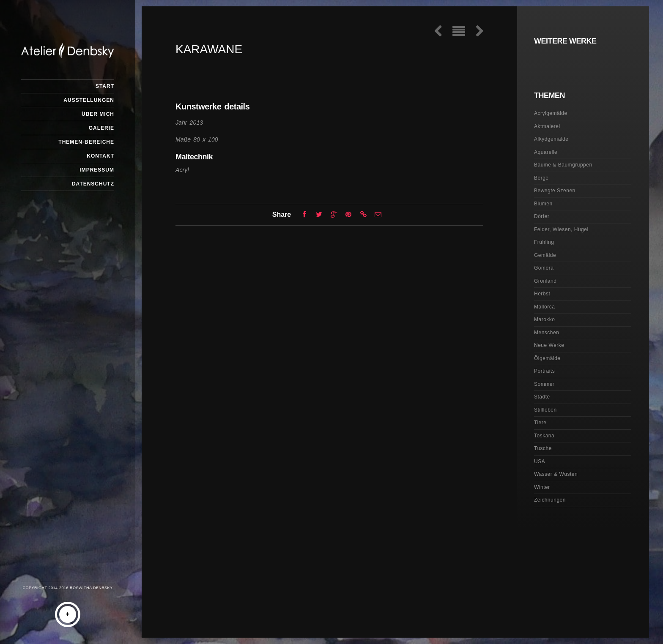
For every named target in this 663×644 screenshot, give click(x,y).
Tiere (540, 423)
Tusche (543, 448)
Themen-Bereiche (86, 142)
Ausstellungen (89, 100)
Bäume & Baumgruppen (563, 165)
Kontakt (100, 156)
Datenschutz (93, 184)
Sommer (544, 384)
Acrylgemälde (551, 113)
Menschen (547, 333)
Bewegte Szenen (555, 191)
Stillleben (545, 410)
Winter (542, 487)
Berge (541, 178)
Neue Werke (549, 345)
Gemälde (545, 255)
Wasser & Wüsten (556, 474)
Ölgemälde (547, 358)
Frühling (544, 242)
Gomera (544, 268)
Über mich (98, 114)
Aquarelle (546, 152)
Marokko (545, 319)
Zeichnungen (550, 500)
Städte (542, 397)
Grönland (545, 281)
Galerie (101, 128)
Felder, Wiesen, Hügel (561, 229)
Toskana (544, 436)
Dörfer (542, 216)
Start (105, 86)
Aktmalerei (547, 126)
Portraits (544, 371)
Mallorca (544, 307)
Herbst (542, 294)
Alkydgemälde (551, 139)
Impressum (97, 170)
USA (540, 461)
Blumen (543, 204)
